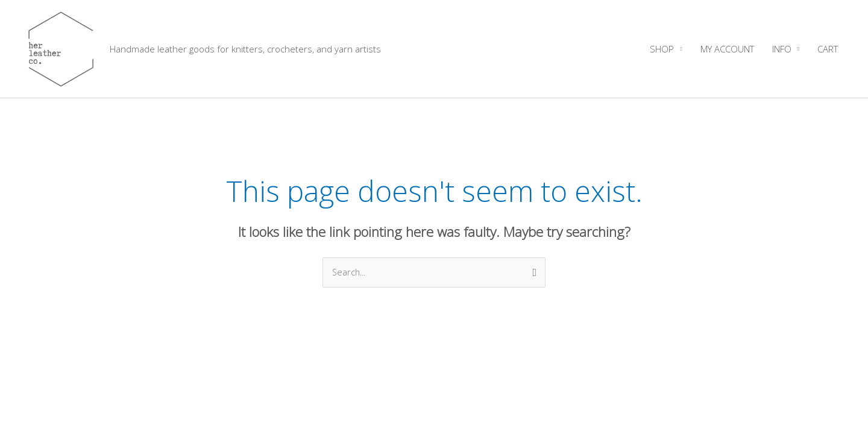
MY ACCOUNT (727, 49)
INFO (782, 49)
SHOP (662, 49)
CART (828, 49)
